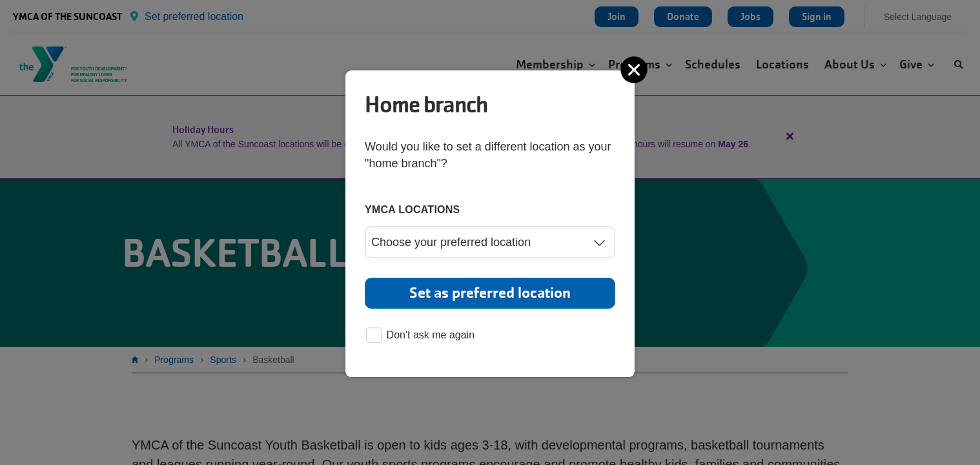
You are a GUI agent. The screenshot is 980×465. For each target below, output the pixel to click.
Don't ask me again (420, 336)
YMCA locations (413, 210)
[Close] (635, 70)
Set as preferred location (490, 293)
